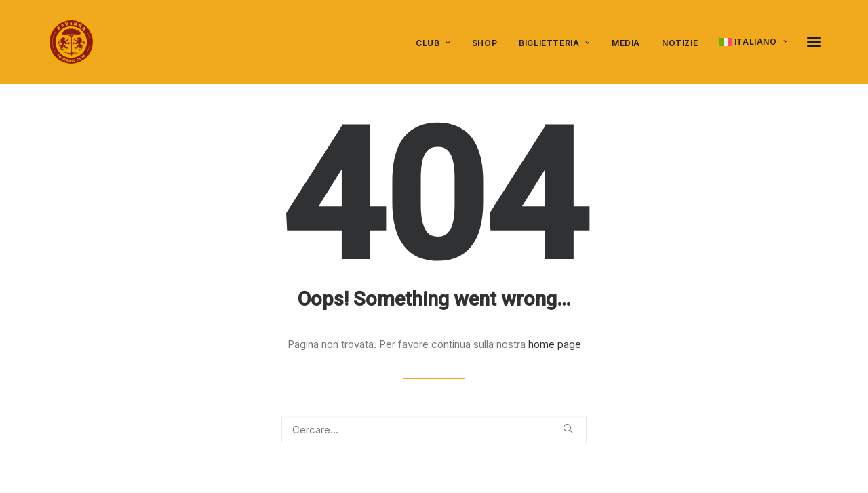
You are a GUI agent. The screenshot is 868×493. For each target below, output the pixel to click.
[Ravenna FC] (71, 42)
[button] (568, 428)
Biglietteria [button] (554, 43)
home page (555, 344)
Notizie (680, 43)
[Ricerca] (434, 430)
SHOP (485, 43)
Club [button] (433, 43)
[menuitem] (438, 43)
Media (626, 43)
